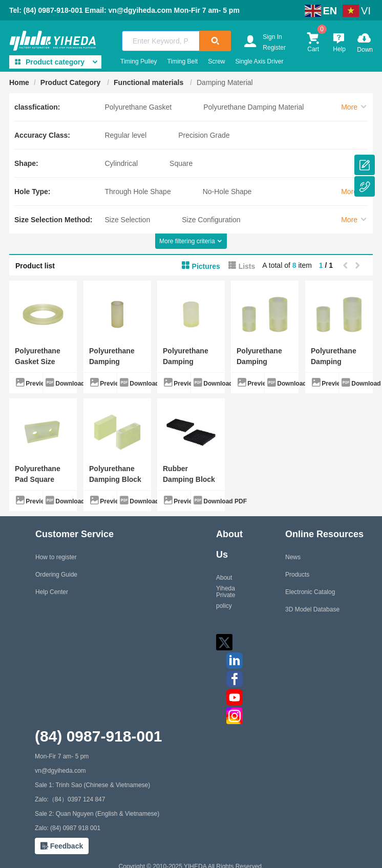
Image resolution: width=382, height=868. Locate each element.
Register (274, 48)
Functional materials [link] (150, 82)
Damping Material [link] (225, 82)
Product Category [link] (71, 82)
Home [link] (19, 82)
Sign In (272, 37)
